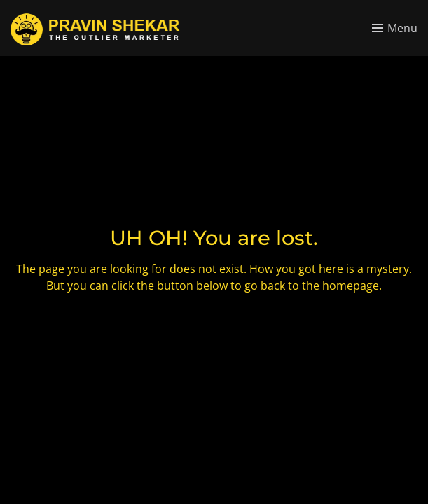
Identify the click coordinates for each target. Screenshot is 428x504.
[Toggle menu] (395, 28)
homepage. (352, 286)
